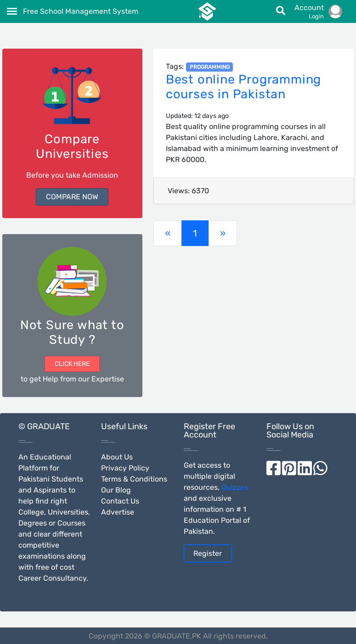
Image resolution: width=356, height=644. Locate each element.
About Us (117, 457)
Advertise (118, 512)
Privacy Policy (125, 468)
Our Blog (116, 490)
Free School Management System (81, 11)
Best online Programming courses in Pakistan (243, 87)
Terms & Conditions (134, 479)
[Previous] (168, 233)
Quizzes (235, 487)
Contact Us (120, 501)
